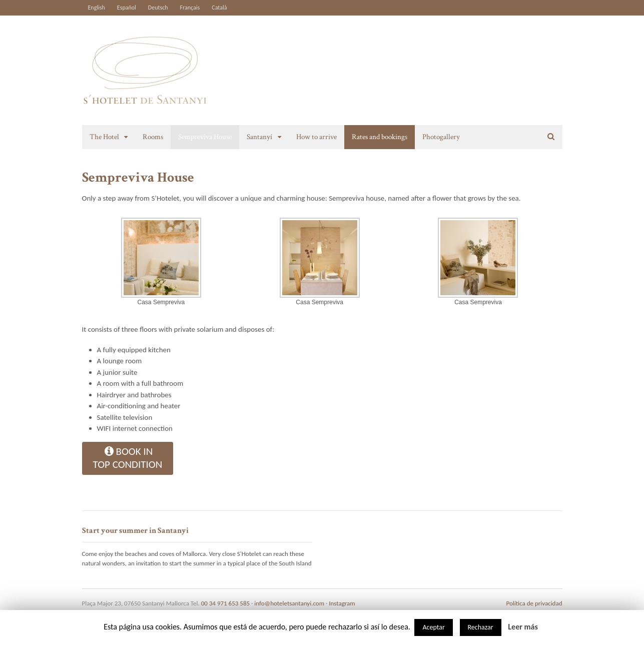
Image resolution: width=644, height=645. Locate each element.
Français (190, 8)
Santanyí (259, 137)
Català (219, 8)
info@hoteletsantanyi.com (289, 603)
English (97, 8)
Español (127, 8)
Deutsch (158, 8)
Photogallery (441, 137)
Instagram (342, 603)
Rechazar (481, 627)
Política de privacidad (534, 603)
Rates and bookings (380, 137)
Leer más (523, 627)
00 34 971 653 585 (225, 603)
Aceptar (433, 627)
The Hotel (104, 137)
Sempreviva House (205, 137)
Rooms (153, 137)
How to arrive (316, 137)
